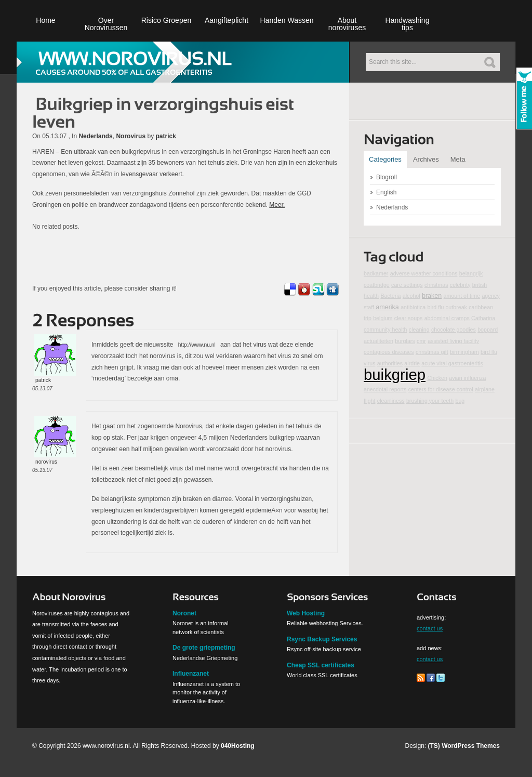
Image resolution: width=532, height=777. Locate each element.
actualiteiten (378, 341)
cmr (421, 341)
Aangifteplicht (227, 20)
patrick (165, 136)
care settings (407, 285)
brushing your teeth (430, 401)
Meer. (277, 205)
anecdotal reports (385, 389)
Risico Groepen (167, 20)
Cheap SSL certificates (321, 665)
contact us (430, 628)
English (386, 192)
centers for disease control (441, 389)
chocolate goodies (454, 330)
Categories (385, 159)
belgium (383, 318)
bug (460, 401)
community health (385, 330)
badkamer (376, 273)
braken (432, 296)
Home (45, 20)
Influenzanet (191, 674)
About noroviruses (347, 24)
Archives (426, 159)
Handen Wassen (287, 20)
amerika (387, 307)
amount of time (462, 296)
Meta (458, 159)
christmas (436, 285)
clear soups (409, 318)
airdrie (412, 363)
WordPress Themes (471, 746)
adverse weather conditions (424, 273)
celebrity (460, 285)
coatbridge (377, 285)
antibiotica (413, 307)
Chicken (437, 378)
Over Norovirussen (106, 24)
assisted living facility (453, 341)
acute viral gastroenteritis (452, 363)
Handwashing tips (408, 24)
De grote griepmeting (204, 648)
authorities (390, 363)
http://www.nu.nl (197, 345)
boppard (488, 330)
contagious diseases (389, 352)
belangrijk (471, 273)
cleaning (419, 330)
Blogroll (387, 177)
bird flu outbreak (447, 307)
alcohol (411, 296)
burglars (405, 341)
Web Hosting (306, 613)
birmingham (464, 352)
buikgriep (395, 374)
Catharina (483, 318)
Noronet (184, 613)
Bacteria (390, 296)
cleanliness (391, 401)
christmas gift (432, 352)
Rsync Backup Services (322, 639)
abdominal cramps (447, 318)
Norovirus (131, 136)
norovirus (46, 462)
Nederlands (95, 136)
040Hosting (238, 746)
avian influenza (467, 378)
